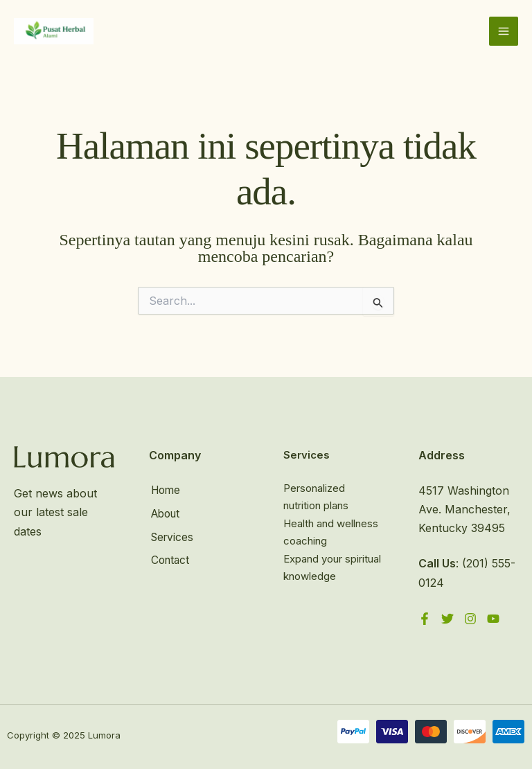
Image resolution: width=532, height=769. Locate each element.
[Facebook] (425, 619)
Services (171, 536)
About (165, 513)
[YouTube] (493, 619)
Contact (169, 558)
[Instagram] (470, 619)
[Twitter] (447, 619)
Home (165, 490)
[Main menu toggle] (504, 32)
